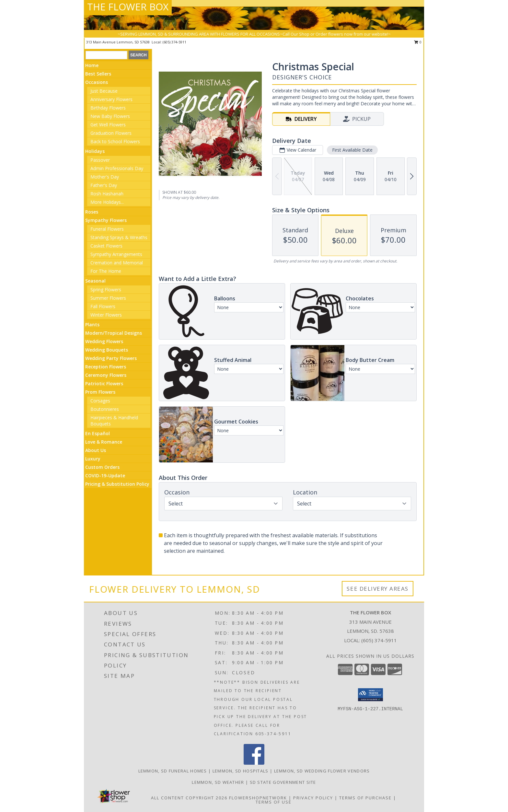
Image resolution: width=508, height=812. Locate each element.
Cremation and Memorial (117, 263)
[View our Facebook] (254, 763)
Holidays (95, 151)
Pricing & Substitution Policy (117, 484)
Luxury (93, 459)
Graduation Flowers (111, 133)
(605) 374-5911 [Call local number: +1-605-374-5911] (174, 42)
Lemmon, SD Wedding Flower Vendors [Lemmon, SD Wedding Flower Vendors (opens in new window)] (322, 771)
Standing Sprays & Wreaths (119, 237)
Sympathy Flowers (106, 220)
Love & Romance (104, 442)
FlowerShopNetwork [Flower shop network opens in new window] (258, 798)
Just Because (104, 91)
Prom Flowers (100, 392)
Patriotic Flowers (104, 383)
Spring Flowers (106, 290)
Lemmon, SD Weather (218, 782)
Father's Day (104, 185)
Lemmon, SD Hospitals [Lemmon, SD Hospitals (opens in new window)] (241, 771)
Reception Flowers (106, 367)
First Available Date (352, 150)
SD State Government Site (283, 782)
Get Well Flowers (108, 125)
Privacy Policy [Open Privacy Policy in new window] (313, 798)
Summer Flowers (108, 298)
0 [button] (418, 42)
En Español (98, 433)
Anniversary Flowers (111, 99)
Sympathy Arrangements (116, 254)
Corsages (100, 401)
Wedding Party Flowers (111, 358)
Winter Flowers (106, 315)
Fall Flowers (103, 306)
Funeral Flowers (107, 229)
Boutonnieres (105, 409)
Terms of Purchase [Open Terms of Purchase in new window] (365, 798)
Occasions (97, 82)
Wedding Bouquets (107, 350)
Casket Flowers (106, 246)
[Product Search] (106, 55)
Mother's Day (105, 177)
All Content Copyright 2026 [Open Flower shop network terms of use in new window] (189, 798)
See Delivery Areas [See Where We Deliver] (378, 589)
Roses (92, 212)
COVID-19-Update (105, 476)
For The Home (106, 271)
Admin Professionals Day (117, 168)
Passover (100, 160)
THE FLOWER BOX (128, 7)
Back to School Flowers (115, 141)
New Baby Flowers (110, 116)
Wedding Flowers (104, 341)
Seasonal (95, 281)
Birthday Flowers (108, 108)
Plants (92, 325)
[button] (370, 695)
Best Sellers (98, 74)
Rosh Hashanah (107, 194)
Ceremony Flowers (106, 375)
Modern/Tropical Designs (114, 333)
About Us (96, 450)
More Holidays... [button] (107, 202)
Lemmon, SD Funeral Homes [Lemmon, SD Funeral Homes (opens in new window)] (173, 771)
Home (92, 65)
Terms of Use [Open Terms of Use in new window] (274, 802)
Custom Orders (102, 467)
